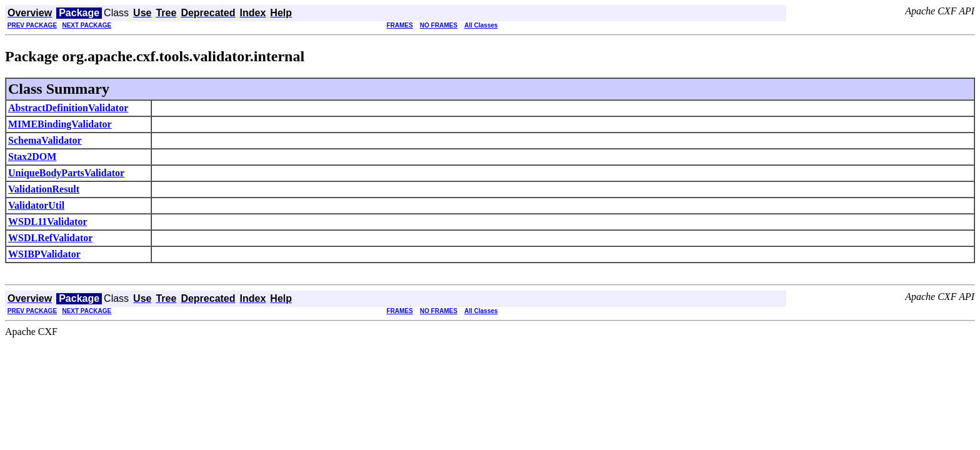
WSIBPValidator (44, 254)
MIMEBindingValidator (60, 124)
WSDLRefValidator (50, 238)
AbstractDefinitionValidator (68, 108)
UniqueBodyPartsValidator (66, 173)
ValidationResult (44, 189)
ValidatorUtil (36, 205)
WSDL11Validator (48, 222)
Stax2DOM (32, 157)
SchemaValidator (45, 140)
